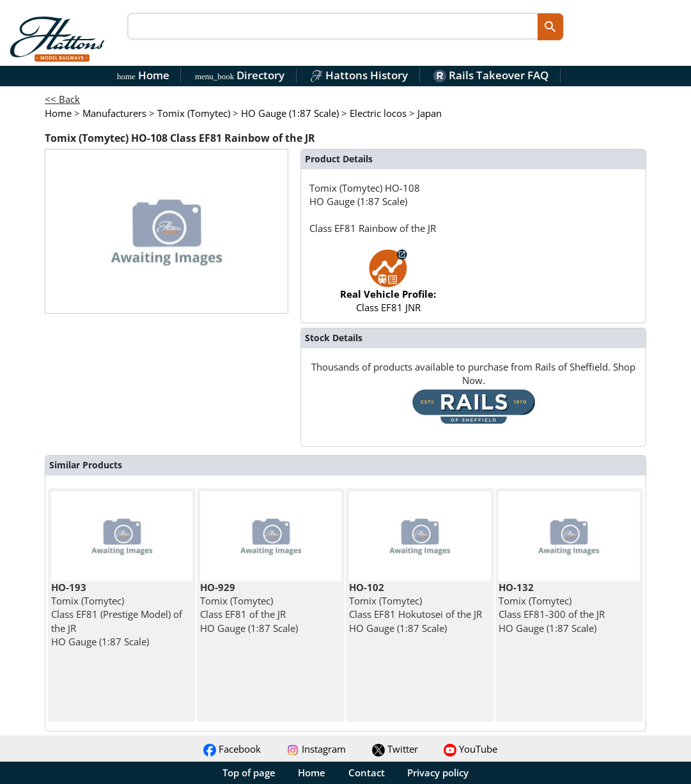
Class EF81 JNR (388, 287)
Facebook (232, 749)
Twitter (395, 749)
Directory (240, 75)
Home (143, 75)
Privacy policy (438, 772)
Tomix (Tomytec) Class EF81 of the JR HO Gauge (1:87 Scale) (249, 608)
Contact (367, 772)
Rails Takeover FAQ (491, 75)
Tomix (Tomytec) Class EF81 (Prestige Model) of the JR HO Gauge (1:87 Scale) (117, 614)
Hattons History (359, 75)
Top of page (249, 772)
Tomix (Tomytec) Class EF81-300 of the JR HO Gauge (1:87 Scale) (552, 608)
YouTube (470, 749)
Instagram (316, 749)
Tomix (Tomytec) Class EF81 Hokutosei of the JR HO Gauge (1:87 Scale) (415, 608)
